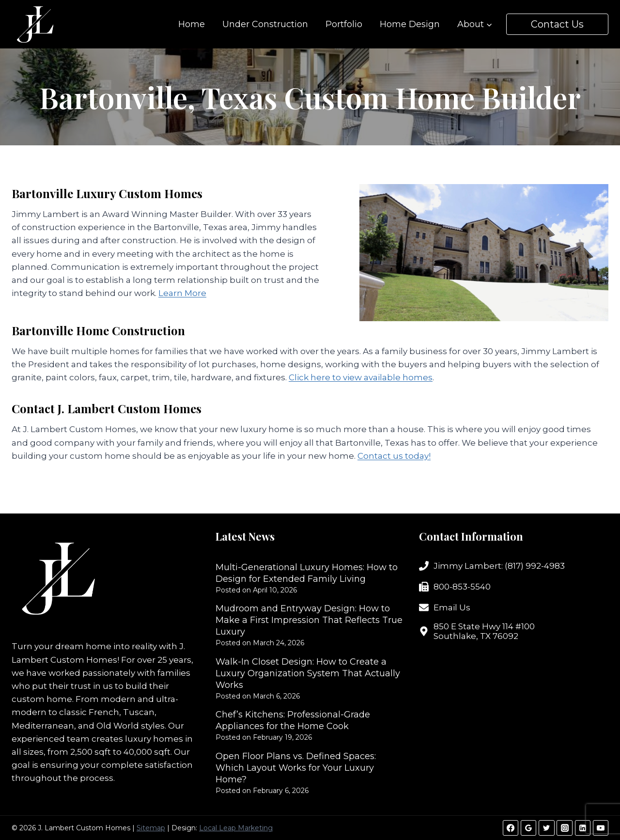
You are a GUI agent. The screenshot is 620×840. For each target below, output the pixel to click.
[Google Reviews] (528, 828)
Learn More (182, 293)
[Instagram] (564, 828)
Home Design (410, 24)
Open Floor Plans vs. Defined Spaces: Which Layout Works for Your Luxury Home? (296, 768)
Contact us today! (394, 456)
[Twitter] (546, 828)
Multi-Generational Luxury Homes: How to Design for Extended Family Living (307, 573)
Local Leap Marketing (236, 828)
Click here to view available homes (361, 377)
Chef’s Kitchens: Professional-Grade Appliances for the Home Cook (293, 720)
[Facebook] (511, 828)
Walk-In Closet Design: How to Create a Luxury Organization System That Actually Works (308, 673)
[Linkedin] (583, 828)
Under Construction (265, 24)
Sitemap (151, 828)
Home (192, 24)
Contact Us (557, 24)
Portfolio (344, 24)
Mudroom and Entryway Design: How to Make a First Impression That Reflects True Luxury (309, 620)
